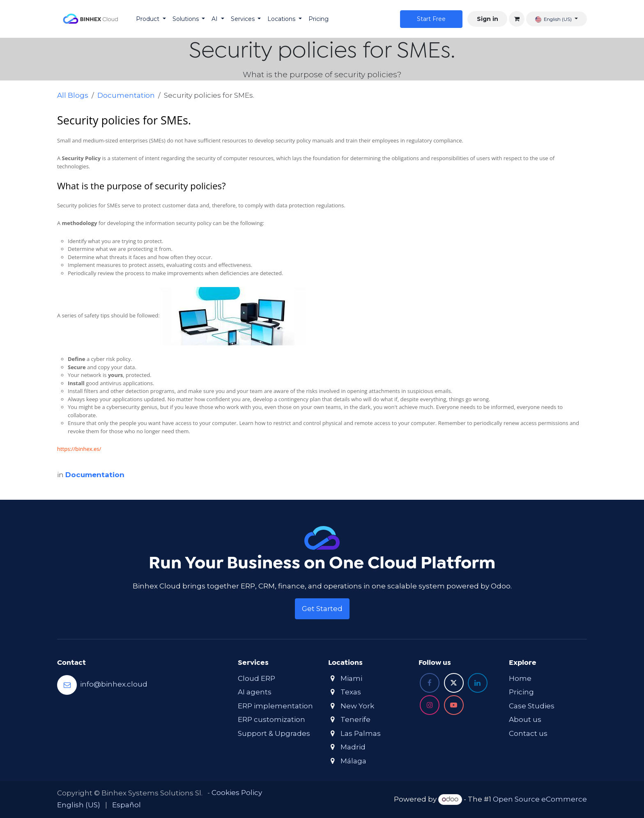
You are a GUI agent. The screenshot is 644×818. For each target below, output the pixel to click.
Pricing (521, 692)
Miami (351, 678)
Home (520, 678)
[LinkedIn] (478, 683)
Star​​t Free (431, 19)
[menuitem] (151, 19)
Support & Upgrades (274, 733)
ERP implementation (275, 706)
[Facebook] (430, 683)
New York (357, 706)
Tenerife (355, 719)
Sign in (488, 19)
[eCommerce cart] (517, 19)
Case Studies (532, 706)
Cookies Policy (237, 793)
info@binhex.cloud (114, 684)
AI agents (255, 692)
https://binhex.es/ (79, 449)
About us (525, 719)
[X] (454, 683)
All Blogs (73, 95)
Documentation (126, 95)
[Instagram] (430, 705)
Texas (351, 692)
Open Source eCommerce (540, 799)
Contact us (528, 733)
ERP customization (271, 719)
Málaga (353, 761)
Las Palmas (361, 733)
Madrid (353, 747)
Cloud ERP (256, 678)
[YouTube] (454, 705)
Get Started (322, 609)
